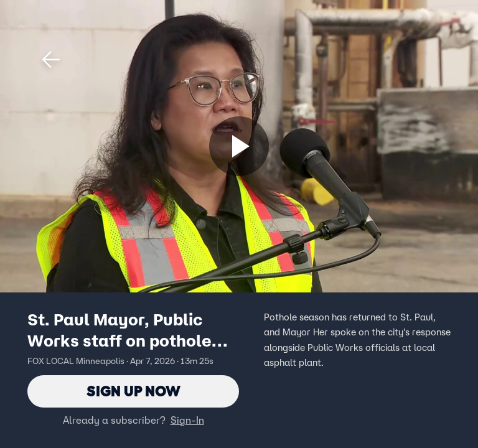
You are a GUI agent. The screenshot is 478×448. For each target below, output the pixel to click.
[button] (51, 60)
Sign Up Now (134, 391)
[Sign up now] (239, 146)
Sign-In (187, 420)
